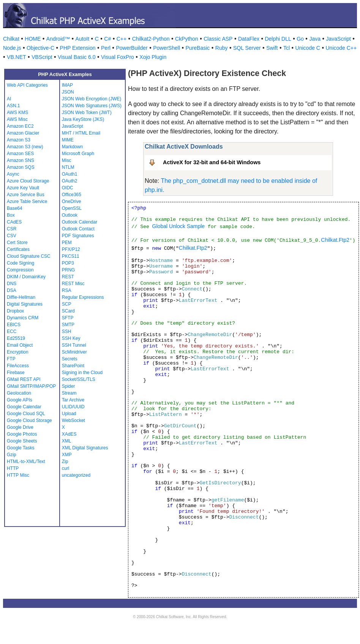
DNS (12, 284)
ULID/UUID (73, 407)
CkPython (187, 39)
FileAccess (18, 366)
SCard (68, 311)
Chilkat (11, 39)
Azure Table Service (27, 201)
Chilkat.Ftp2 (335, 240)
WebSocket (73, 420)
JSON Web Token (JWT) (87, 113)
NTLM (68, 167)
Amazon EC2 (20, 126)
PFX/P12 (71, 249)
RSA (67, 290)
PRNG (69, 270)
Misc (67, 160)
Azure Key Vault (23, 188)
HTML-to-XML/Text (26, 462)
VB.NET (17, 57)
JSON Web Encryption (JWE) (92, 99)
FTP (11, 359)
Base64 (15, 208)
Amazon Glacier (23, 133)
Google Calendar (24, 407)
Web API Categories (27, 85)
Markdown (72, 147)
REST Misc (73, 284)
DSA (12, 290)
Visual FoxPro (118, 57)
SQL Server (247, 48)
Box (11, 215)
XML (67, 441)
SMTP (68, 325)
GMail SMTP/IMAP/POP (31, 386)
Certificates (18, 249)
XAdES (69, 434)
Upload (69, 414)
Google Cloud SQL (26, 414)
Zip (65, 462)
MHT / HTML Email (81, 133)
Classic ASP (218, 39)
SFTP (68, 318)
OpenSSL (72, 208)
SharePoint (73, 366)
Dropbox (15, 311)
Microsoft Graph (78, 154)
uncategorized (76, 475)
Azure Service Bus (26, 195)
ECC (12, 332)
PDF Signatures (78, 236)
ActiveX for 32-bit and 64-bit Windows (212, 162)
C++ (122, 39)
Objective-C (40, 48)
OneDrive (72, 201)
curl (66, 468)
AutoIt (83, 39)
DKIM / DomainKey (26, 277)
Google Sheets (22, 441)
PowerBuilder (132, 48)
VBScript (42, 57)
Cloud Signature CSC (29, 256)
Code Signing (21, 263)
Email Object (20, 345)
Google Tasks (21, 448)
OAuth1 (70, 174)
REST (68, 277)
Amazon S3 (19, 140)
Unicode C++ (341, 48)
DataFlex (249, 39)
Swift (272, 48)
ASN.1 (13, 106)
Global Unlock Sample (179, 226)
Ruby (222, 48)
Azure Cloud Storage (28, 181)
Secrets (70, 359)
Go (300, 39)
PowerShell (167, 48)
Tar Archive (73, 400)
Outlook (70, 215)
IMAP (67, 85)
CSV (12, 236)
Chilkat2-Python (151, 39)
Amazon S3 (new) (25, 147)
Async (13, 174)
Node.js (12, 48)
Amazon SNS (21, 160)
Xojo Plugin (153, 57)
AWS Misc (17, 119)
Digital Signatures (25, 304)
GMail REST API (24, 379)
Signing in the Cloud (82, 373)
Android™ (58, 39)
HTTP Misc (18, 475)
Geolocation (19, 393)
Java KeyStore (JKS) (83, 119)
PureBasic (198, 48)
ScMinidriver (74, 352)
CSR (12, 229)
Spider (69, 386)
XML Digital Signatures (85, 448)
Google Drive (20, 427)
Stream (69, 393)
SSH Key (71, 338)
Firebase (16, 373)
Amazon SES (20, 154)
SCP (67, 304)
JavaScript (339, 39)
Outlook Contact (78, 229)
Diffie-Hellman (21, 297)
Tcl (287, 48)
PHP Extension (78, 48)
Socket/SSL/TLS (79, 379)
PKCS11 (71, 256)
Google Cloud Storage (29, 420)
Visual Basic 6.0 (77, 57)
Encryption (18, 352)
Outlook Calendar (80, 222)
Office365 (72, 195)
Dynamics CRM (23, 318)
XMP (67, 455)
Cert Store (17, 243)
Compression (20, 270)
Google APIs (20, 400)
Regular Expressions (83, 297)
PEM (67, 243)
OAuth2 (70, 181)
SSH (67, 332)
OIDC (68, 188)
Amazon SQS (21, 167)
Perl (106, 48)
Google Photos (22, 434)
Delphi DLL (278, 39)
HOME (33, 39)
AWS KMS (17, 113)
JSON (68, 92)
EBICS (14, 325)
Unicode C (308, 48)
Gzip (12, 455)
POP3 (68, 263)
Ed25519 (16, 338)
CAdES (14, 222)
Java (315, 39)
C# (107, 39)
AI (9, 99)
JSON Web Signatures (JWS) (92, 106)
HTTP (13, 468)
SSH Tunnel (74, 345)
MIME (68, 140)
